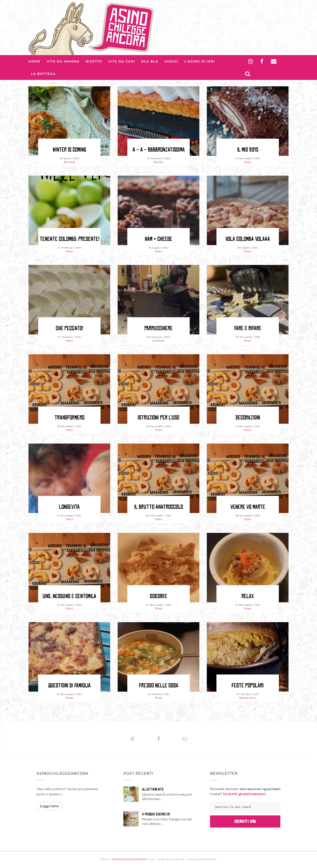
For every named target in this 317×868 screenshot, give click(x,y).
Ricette (94, 61)
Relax (248, 596)
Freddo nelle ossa (159, 686)
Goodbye (158, 596)
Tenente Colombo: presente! (69, 239)
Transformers (69, 418)
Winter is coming (69, 150)
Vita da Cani (122, 61)
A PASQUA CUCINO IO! (156, 814)
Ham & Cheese (158, 239)
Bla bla (150, 61)
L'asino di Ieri (200, 61)
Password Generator (203, 859)
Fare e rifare (248, 328)
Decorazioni (248, 418)
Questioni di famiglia (69, 686)
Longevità (69, 507)
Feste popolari (248, 686)
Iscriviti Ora (245, 821)
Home (34, 61)
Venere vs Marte (248, 507)
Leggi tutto (50, 806)
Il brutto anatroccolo (159, 507)
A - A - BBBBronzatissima (159, 150)
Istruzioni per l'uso (158, 418)
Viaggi (171, 61)
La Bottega (43, 74)
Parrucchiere (158, 328)
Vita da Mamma (63, 61)
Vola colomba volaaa (248, 239)
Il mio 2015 (248, 150)
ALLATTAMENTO (153, 789)
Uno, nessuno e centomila (69, 596)
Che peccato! (69, 328)
